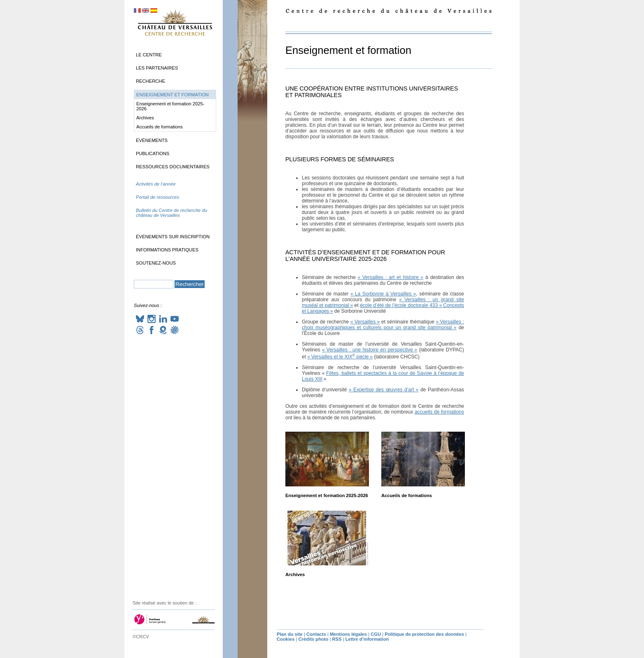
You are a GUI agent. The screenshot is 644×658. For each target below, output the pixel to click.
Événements (152, 140)
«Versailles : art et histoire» (391, 277)
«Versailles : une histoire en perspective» (370, 350)
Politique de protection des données (424, 634)
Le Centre (149, 55)
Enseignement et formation (173, 95)
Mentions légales (348, 634)
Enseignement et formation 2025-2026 (327, 495)
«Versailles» (365, 322)
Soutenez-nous (156, 263)
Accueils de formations (407, 495)
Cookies (286, 639)
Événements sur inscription (173, 237)
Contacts (316, 634)
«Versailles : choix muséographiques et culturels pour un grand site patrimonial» (383, 325)
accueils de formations (439, 412)
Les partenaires (157, 68)
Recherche (150, 81)
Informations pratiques (167, 250)
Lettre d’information (367, 639)
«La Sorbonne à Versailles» (383, 294)
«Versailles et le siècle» (340, 357)
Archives (295, 574)
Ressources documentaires (173, 167)
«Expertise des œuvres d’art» (384, 390)
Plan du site (290, 634)
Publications (153, 153)
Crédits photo (314, 639)
